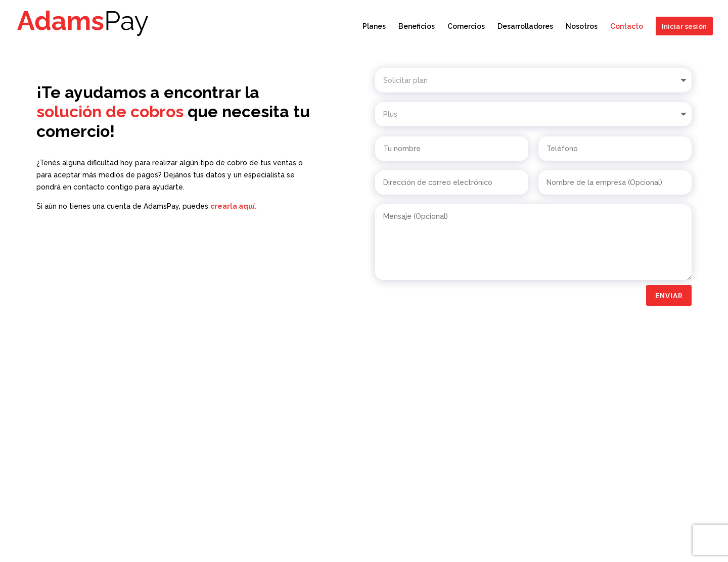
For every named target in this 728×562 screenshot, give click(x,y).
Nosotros (582, 27)
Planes (374, 27)
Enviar (669, 295)
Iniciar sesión (683, 26)
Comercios (466, 27)
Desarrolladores (525, 27)
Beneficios (417, 27)
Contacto (627, 27)
